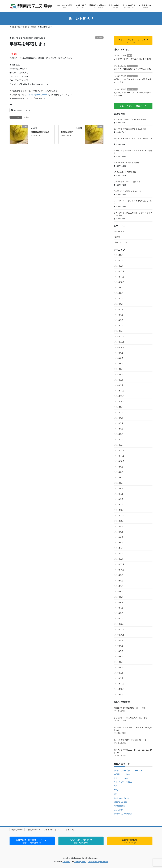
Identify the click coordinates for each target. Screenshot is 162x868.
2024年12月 (119, 336)
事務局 (99, 38)
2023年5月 (119, 423)
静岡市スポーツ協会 (123, 813)
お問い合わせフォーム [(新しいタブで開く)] (39, 94)
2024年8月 (119, 358)
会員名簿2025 (17, 830)
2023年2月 (119, 439)
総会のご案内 (67, 132)
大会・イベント (132, 66)
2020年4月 (119, 602)
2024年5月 (119, 369)
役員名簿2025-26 (33, 830)
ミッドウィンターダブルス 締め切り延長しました (133, 202)
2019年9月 (119, 640)
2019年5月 (119, 662)
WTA (116, 790)
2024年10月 (119, 347)
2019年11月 (119, 629)
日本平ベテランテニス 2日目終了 (127, 182)
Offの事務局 (119, 232)
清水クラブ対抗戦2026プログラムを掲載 (132, 69)
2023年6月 (119, 418)
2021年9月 (119, 526)
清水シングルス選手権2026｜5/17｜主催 (130, 740)
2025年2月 (119, 325)
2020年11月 (119, 564)
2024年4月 (119, 374)
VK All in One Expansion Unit (98, 862)
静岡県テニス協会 (122, 774)
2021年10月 (119, 521)
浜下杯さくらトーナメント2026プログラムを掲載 (132, 94)
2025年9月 (119, 287)
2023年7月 (119, 412)
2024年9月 (119, 353)
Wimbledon (119, 806)
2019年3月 (119, 673)
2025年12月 (119, 271)
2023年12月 (119, 391)
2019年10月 (119, 635)
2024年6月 (119, 363)
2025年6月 (119, 304)
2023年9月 (119, 407)
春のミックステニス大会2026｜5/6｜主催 (130, 718)
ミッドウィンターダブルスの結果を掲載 (132, 59)
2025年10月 (119, 282)
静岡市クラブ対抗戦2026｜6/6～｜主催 (130, 708)
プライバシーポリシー (53, 830)
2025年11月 (119, 277)
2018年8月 (119, 695)
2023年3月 (119, 434)
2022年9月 (119, 467)
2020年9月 (119, 575)
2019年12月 (119, 624)
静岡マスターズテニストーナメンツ (130, 770)
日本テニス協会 (121, 778)
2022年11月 (119, 456)
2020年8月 (119, 581)
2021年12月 (119, 510)
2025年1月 (119, 331)
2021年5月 (119, 543)
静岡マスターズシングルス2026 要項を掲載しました (133, 81)
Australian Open (121, 798)
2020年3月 (119, 608)
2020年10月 (119, 570)
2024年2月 (119, 380)
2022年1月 (119, 505)
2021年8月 (119, 532)
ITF (115, 786)
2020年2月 (119, 613)
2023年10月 (119, 401)
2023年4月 (119, 429)
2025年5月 (119, 309)
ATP (115, 794)
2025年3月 (119, 320)
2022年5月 (119, 483)
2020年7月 (119, 586)
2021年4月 (119, 548)
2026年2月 (119, 260)
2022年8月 (119, 472)
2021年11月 (119, 515)
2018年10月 (119, 689)
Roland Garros (120, 802)
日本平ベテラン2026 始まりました (127, 191)
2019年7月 (119, 651)
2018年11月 (119, 684)
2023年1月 (119, 445)
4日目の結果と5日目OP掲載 (125, 172)
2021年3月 (119, 553)
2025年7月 (119, 298)
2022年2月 (119, 499)
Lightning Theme (80, 862)
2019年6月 (119, 656)
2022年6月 (119, 477)
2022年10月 (119, 461)
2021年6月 (119, 537)
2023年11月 (119, 396)
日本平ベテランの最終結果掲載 (126, 163)
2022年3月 (119, 494)
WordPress (66, 862)
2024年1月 (119, 385)
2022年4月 (119, 488)
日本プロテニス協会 (123, 782)
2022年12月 (119, 450)
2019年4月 (119, 667)
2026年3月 (119, 255)
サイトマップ (71, 830)
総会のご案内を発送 (40, 132)
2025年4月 (119, 315)
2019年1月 (119, 678)
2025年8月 (119, 293)
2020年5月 (119, 597)
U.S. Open (118, 810)
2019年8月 (119, 646)
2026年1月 (119, 266)
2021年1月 (119, 559)
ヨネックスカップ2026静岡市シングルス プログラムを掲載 (133, 214)
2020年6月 (119, 591)
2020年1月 (119, 618)
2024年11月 (119, 342)
